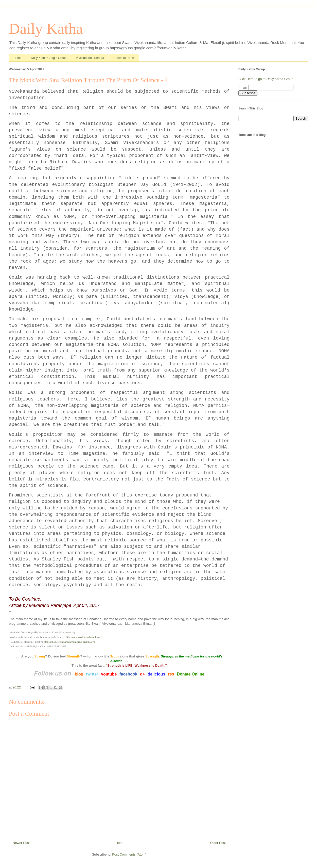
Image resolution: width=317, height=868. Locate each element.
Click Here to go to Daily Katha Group (266, 79)
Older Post (218, 843)
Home (17, 58)
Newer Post (21, 843)
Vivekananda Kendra (90, 58)
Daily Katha (46, 29)
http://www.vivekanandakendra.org (84, 637)
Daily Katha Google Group (49, 58)
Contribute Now (124, 58)
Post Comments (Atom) (129, 854)
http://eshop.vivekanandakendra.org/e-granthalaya (69, 642)
